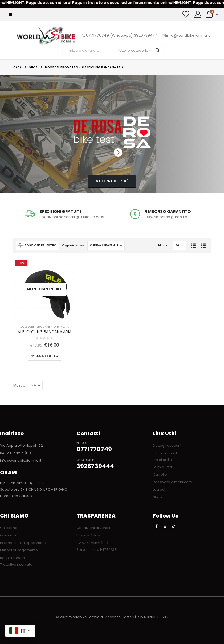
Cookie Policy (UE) (92, 543)
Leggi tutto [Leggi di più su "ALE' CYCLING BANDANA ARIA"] (47, 356)
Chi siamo (9, 528)
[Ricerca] (158, 51)
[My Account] (198, 14)
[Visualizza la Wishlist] (186, 14)
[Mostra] (180, 245)
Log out (159, 489)
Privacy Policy (88, 535)
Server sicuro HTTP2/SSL (97, 550)
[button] (10, 14)
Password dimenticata (172, 482)
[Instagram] (165, 526)
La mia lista (162, 467)
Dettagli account (167, 446)
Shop (157, 497)
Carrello (160, 475)
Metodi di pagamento (19, 550)
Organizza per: (73, 245)
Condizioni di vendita (95, 528)
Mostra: (164, 245)
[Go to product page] (44, 289)
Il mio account (165, 453)
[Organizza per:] (106, 245)
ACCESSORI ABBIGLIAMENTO (37, 327)
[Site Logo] (46, 36)
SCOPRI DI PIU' (112, 181)
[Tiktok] (174, 526)
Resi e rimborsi (13, 558)
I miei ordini (163, 460)
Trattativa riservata (16, 565)
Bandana (64, 327)
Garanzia (8, 535)
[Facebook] (157, 526)
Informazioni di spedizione (23, 543)
